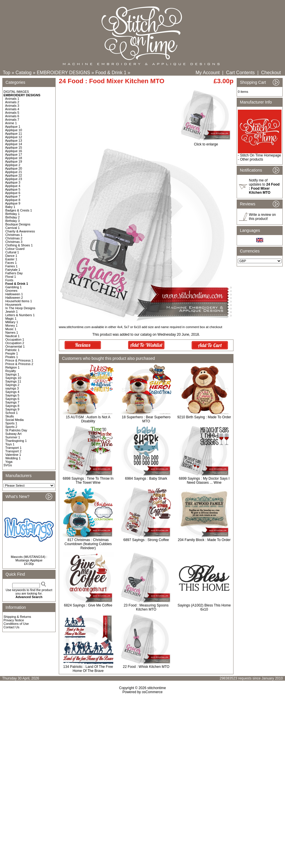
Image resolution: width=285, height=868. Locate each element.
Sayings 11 (13, 381)
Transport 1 (13, 448)
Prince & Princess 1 (19, 360)
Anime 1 (11, 123)
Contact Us (11, 627)
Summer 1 (13, 437)
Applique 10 (14, 130)
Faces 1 (11, 263)
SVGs (8, 465)
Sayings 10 (13, 378)
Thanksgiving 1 (16, 441)
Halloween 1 (14, 294)
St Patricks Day (16, 430)
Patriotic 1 (12, 350)
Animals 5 (12, 113)
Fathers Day (14, 273)
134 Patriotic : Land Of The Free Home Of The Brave (88, 669)
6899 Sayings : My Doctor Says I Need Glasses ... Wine (204, 481)
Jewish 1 (11, 312)
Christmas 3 (14, 242)
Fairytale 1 (13, 270)
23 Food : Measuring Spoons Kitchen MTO (146, 607)
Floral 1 (11, 277)
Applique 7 (13, 196)
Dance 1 (11, 256)
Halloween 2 (14, 298)
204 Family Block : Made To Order (204, 540)
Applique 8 (13, 200)
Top (7, 73)
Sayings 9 (12, 409)
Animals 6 (12, 116)
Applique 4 (13, 186)
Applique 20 (14, 168)
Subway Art (13, 434)
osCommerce (152, 692)
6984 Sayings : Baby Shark (146, 479)
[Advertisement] (143, 744)
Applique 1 (13, 127)
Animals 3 (12, 106)
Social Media (14, 420)
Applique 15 (14, 147)
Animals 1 (12, 99)
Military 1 (12, 322)
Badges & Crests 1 (19, 210)
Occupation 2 (15, 343)
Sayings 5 (12, 395)
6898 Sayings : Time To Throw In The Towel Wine (88, 481)
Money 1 (11, 326)
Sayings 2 (12, 385)
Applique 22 (14, 175)
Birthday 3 (13, 221)
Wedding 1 (13, 458)
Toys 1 (10, 444)
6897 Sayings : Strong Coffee (146, 540)
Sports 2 (11, 427)
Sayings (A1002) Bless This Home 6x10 (204, 607)
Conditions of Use (16, 624)
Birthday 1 (13, 214)
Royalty (11, 371)
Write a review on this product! (262, 217)
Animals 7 (12, 120)
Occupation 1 (15, 339)
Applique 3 (13, 182)
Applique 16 (14, 151)
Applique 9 (13, 203)
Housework (13, 305)
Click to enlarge (206, 143)
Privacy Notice (14, 620)
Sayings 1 (12, 374)
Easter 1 (11, 259)
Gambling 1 (13, 287)
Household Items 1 (19, 301)
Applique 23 (14, 179)
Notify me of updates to (264, 186)
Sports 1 (11, 423)
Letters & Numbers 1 (20, 315)
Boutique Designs (18, 224)
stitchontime (157, 688)
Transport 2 (13, 451)
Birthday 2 (13, 217)
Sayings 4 (12, 392)
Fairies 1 (11, 266)
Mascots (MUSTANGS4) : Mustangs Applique (29, 558)
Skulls (9, 416)
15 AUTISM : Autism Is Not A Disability (88, 419)
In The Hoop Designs (20, 308)
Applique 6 (13, 193)
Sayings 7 (12, 402)
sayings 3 (12, 388)
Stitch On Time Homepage (260, 155)
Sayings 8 (12, 406)
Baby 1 (10, 207)
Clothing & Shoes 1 (19, 245)
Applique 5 (13, 189)
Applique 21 (14, 172)
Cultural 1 (12, 252)
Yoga (9, 462)
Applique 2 (13, 165)
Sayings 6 (12, 399)
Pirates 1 (11, 357)
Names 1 (12, 332)
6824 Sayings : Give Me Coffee (88, 605)
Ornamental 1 (15, 346)
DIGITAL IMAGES (16, 92)
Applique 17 (14, 154)
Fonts (9, 280)
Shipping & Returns (17, 617)
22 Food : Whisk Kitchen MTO (146, 667)
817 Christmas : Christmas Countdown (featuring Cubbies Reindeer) (88, 544)
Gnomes (11, 291)
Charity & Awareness (20, 231)
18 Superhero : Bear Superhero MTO (146, 419)
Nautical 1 (12, 336)
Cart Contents (240, 73)
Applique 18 (14, 158)
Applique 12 (14, 137)
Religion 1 (12, 367)
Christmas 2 (14, 238)
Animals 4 (12, 109)
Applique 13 (14, 140)
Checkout (271, 73)
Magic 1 (11, 319)
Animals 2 (12, 102)
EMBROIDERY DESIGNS (63, 73)
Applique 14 (14, 144)
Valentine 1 (13, 455)
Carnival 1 (13, 228)
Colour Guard (15, 249)
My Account (208, 73)
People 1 (11, 353)
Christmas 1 (14, 235)
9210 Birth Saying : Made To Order (204, 417)
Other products (251, 159)
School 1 (11, 413)
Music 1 (11, 329)
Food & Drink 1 (111, 73)
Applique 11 (14, 134)
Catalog (23, 73)
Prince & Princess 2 (19, 364)
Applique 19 (14, 161)
